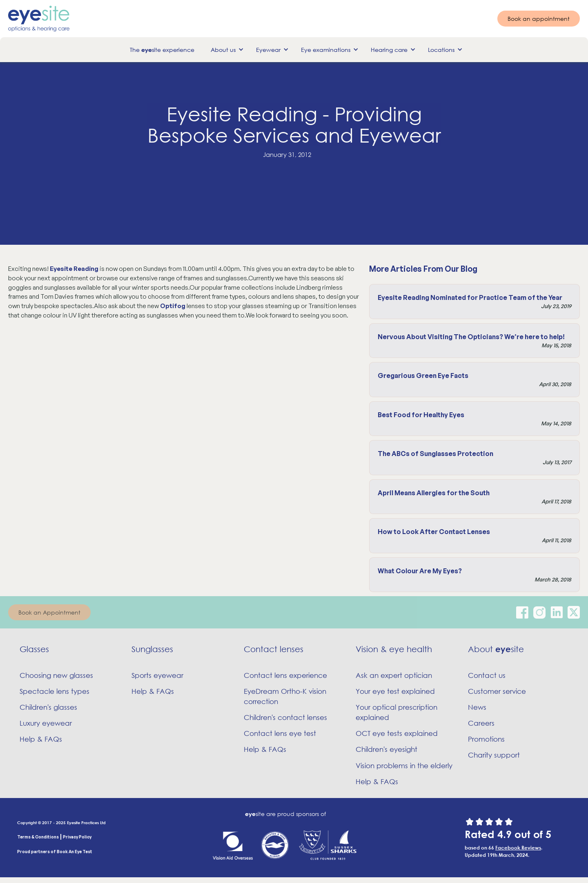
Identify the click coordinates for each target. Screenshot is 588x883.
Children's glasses (48, 707)
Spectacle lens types (55, 691)
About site (496, 649)
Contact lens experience (285, 675)
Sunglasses (152, 649)
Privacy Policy (77, 837)
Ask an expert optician (394, 675)
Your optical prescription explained (396, 712)
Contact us (487, 675)
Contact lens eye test (280, 733)
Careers (481, 723)
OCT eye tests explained (397, 733)
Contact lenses (274, 649)
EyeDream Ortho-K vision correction (285, 696)
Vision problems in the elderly (404, 766)
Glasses (34, 649)
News (477, 707)
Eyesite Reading (74, 269)
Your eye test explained (395, 691)
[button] (225, 50)
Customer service (497, 691)
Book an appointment (539, 19)
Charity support (494, 755)
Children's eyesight (386, 749)
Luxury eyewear (46, 723)
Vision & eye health (394, 649)
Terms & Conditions (38, 837)
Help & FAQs (41, 739)
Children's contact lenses (285, 717)
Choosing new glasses (56, 675)
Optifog (173, 306)
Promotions (486, 739)
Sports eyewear (157, 675)
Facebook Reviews (518, 847)
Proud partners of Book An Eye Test (55, 852)
